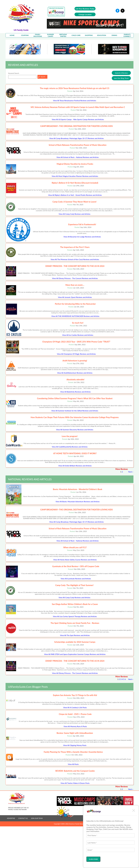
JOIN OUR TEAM (37, 818)
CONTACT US (23, 818)
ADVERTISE (11, 818)
